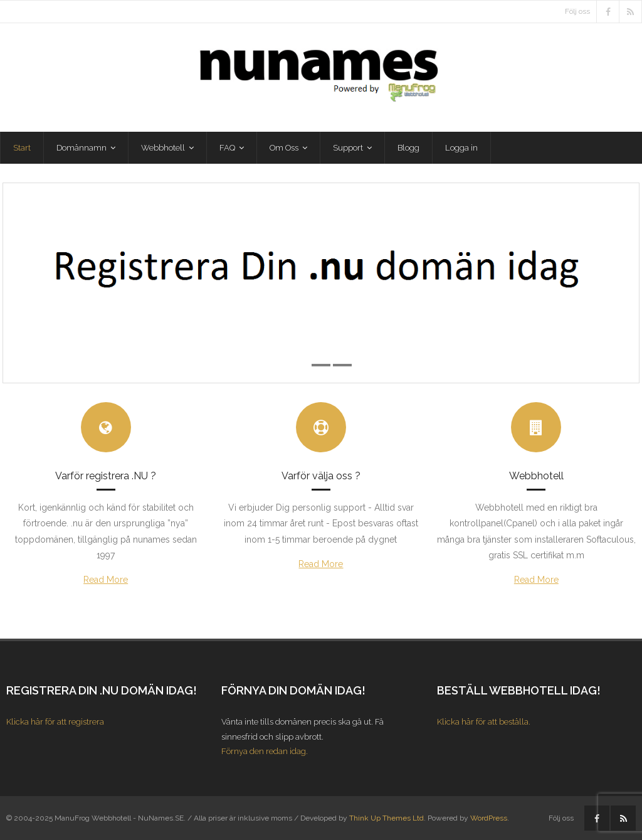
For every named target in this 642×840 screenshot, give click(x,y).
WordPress (489, 818)
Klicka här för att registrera (55, 722)
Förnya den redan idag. (265, 751)
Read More (106, 580)
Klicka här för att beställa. (484, 722)
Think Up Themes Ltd (387, 818)
